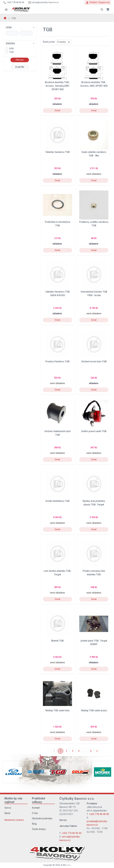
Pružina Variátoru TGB (57, 361)
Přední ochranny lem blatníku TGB (94, 573)
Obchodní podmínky (42, 818)
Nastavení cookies (14, 820)
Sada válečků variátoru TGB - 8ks (94, 154)
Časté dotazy (39, 829)
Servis (8, 808)
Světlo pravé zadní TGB (94, 431)
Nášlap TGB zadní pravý (94, 710)
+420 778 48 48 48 (99, 814)
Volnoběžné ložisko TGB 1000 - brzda (94, 294)
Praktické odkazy (38, 800)
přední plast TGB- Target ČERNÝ (94, 642)
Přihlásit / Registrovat (98, 2)
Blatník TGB (57, 641)
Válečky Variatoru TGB (58, 152)
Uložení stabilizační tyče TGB (57, 433)
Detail (57, 110)
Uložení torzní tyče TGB (94, 361)
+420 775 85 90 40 (72, 833)
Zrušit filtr (20, 67)
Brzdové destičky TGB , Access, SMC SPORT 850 (94, 84)
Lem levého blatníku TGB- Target (58, 573)
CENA (9, 27)
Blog (34, 824)
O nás (35, 813)
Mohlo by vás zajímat (13, 800)
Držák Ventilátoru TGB (58, 501)
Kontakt (36, 808)
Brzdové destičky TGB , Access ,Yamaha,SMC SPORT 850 (57, 86)
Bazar (7, 813)
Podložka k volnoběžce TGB (58, 224)
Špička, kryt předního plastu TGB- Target (94, 503)
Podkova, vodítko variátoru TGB (94, 224)
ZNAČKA (10, 43)
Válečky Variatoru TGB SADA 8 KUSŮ (58, 294)
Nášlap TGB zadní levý (57, 710)
